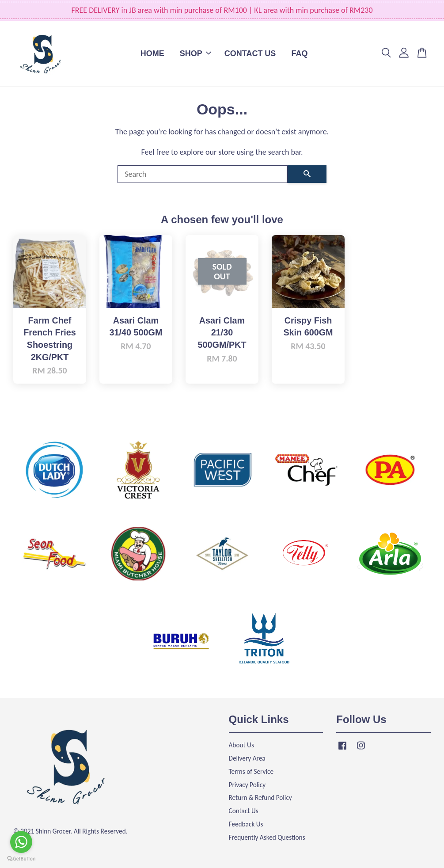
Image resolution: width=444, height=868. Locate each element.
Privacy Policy (247, 785)
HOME (152, 53)
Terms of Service (251, 771)
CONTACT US (250, 53)
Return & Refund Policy (260, 798)
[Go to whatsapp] (21, 842)
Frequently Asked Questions (267, 837)
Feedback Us (246, 824)
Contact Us (244, 811)
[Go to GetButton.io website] (21, 859)
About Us (241, 745)
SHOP (195, 53)
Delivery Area (247, 758)
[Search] (203, 174)
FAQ (299, 53)
